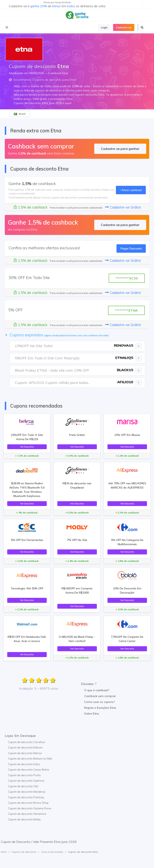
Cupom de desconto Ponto (24, 775)
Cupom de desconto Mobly (24, 819)
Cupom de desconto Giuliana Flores (30, 808)
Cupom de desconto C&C (23, 786)
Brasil (20, 114)
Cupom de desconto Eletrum (25, 747)
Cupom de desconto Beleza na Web (30, 759)
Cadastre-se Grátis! (123, 207)
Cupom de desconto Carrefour (27, 742)
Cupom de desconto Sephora (26, 781)
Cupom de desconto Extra (24, 764)
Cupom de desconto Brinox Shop (28, 803)
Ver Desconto (27, 447)
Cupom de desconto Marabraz (27, 792)
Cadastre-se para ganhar (120, 149)
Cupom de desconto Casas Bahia (28, 770)
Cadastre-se (124, 27)
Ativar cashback (131, 190)
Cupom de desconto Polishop (26, 797)
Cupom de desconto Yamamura (27, 814)
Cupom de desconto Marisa (25, 753)
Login (104, 27)
